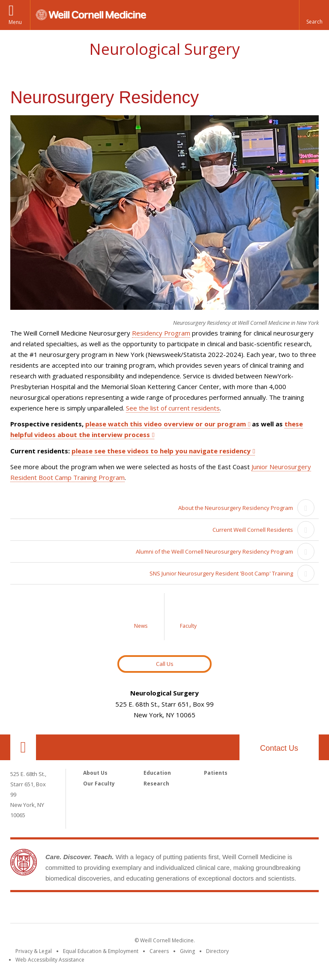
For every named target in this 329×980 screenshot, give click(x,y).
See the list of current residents (173, 408)
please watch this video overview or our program (166, 424)
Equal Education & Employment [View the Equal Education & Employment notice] (101, 951)
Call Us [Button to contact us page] (165, 664)
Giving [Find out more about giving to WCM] (187, 951)
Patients (216, 773)
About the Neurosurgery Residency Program (236, 508)
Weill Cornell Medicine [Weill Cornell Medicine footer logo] (164, 909)
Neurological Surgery (164, 49)
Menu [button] (15, 22)
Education (157, 773)
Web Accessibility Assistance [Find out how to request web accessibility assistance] (50, 960)
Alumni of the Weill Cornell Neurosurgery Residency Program (214, 551)
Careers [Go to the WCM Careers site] (159, 951)
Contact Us (279, 748)
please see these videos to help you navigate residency (161, 451)
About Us (95, 773)
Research (156, 784)
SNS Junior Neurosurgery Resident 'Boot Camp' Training (221, 573)
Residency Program (161, 333)
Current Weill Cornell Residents (253, 530)
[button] (314, 15)
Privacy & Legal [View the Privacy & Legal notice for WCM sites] (34, 951)
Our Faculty (99, 784)
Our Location (23, 747)
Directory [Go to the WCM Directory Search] (217, 951)
